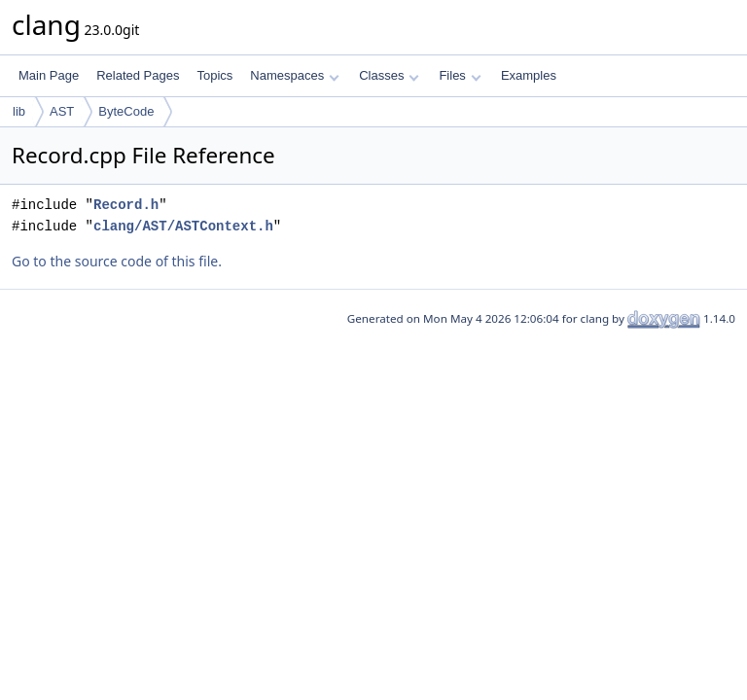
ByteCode (126, 111)
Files (460, 75)
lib (19, 111)
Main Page (49, 75)
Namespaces (294, 75)
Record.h (126, 205)
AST (62, 111)
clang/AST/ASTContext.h (183, 226)
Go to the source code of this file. (117, 261)
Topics (214, 75)
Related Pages (138, 75)
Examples (529, 75)
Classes (389, 75)
